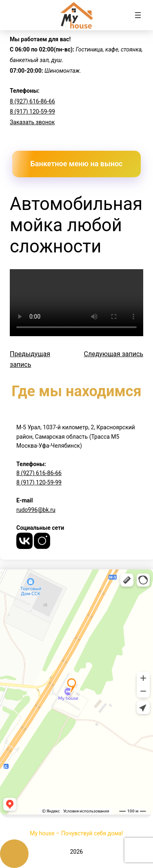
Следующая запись (114, 354)
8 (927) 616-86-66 (32, 101)
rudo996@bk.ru (36, 510)
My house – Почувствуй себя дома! (76, 833)
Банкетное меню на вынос (77, 164)
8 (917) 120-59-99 (32, 112)
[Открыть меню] (138, 15)
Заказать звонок (32, 122)
